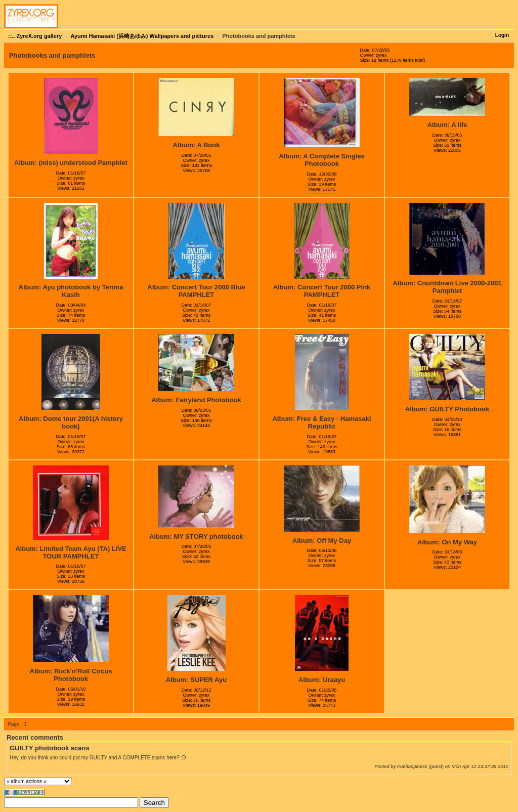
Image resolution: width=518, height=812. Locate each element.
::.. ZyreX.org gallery (35, 36)
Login (502, 35)
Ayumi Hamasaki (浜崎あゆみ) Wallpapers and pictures (142, 36)
